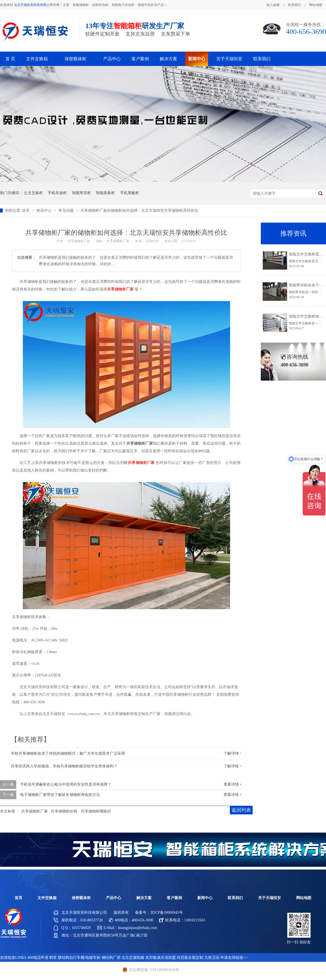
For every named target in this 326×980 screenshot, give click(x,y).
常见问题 (67, 211)
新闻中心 (197, 59)
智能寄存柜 (81, 193)
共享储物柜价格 (64, 811)
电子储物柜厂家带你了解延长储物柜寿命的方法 (60, 795)
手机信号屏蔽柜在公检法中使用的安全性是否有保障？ (66, 784)
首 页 (10, 59)
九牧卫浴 (212, 958)
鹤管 (53, 958)
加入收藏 (273, 5)
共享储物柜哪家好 (96, 811)
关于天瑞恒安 (229, 59)
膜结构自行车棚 (71, 958)
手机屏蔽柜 (130, 193)
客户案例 (140, 59)
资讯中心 (45, 211)
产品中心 (112, 59)
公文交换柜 (33, 193)
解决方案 (168, 59)
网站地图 (316, 5)
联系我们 (294, 5)
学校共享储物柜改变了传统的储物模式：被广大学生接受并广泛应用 (68, 753)
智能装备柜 (105, 193)
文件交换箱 (37, 59)
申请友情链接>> (234, 958)
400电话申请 (38, 958)
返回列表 (241, 810)
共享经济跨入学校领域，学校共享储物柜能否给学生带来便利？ (64, 766)
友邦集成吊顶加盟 (161, 958)
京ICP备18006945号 (167, 913)
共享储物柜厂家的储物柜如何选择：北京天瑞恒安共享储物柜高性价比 (139, 211)
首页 (26, 211)
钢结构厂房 (111, 958)
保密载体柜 (76, 59)
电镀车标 (93, 958)
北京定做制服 (133, 958)
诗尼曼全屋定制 (190, 958)
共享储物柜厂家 (35, 811)
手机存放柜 (57, 193)
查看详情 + (233, 784)
